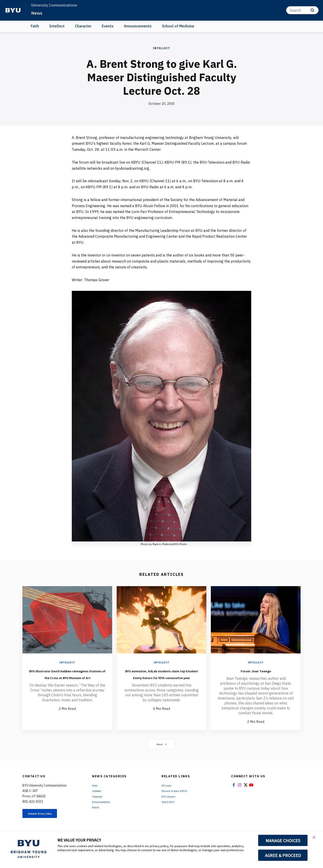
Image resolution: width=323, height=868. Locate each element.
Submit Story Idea (46, 815)
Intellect (57, 26)
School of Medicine (178, 26)
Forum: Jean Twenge (256, 670)
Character (83, 26)
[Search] (302, 10)
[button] (316, 839)
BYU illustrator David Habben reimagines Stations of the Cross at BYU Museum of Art (67, 677)
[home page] (13, 10)
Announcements (138, 26)
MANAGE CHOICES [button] (283, 840)
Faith (35, 26)
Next (162, 745)
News (38, 13)
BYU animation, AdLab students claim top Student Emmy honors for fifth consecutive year (161, 680)
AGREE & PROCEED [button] (283, 855)
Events (108, 26)
